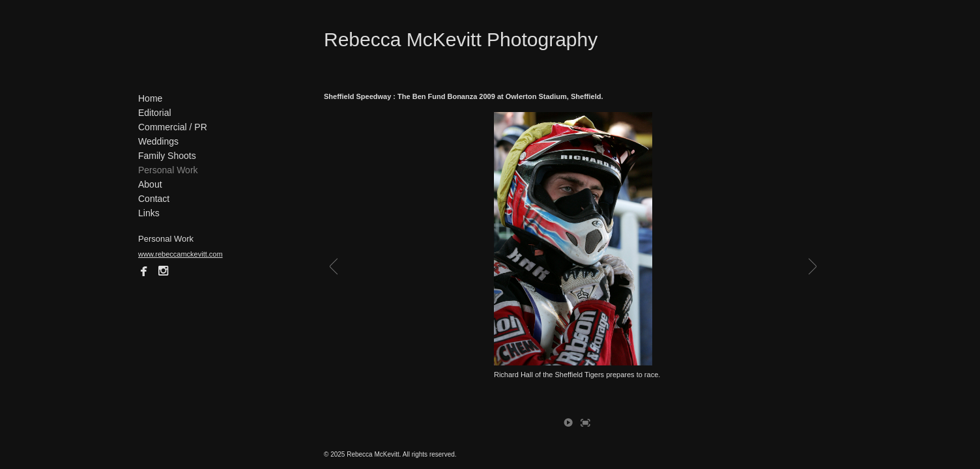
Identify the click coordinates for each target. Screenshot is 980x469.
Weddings (158, 141)
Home (150, 98)
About (150, 184)
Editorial (155, 113)
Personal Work (168, 170)
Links (149, 213)
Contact (154, 199)
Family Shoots (167, 156)
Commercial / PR (173, 127)
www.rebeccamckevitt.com (180, 254)
